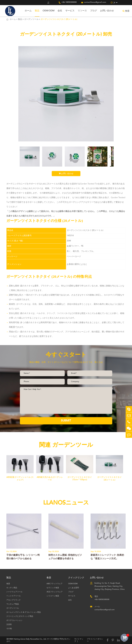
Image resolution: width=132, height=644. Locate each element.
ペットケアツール (14, 596)
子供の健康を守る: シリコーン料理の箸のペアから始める (23, 557)
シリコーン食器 (53, 596)
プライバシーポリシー (95, 640)
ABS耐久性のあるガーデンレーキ (50, 479)
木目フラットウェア (55, 592)
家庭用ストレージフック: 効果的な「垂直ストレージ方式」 (107, 557)
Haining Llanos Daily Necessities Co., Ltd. (30, 639)
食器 (8, 584)
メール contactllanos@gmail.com (104, 608)
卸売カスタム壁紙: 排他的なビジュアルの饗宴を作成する (65, 557)
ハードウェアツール (14, 592)
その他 (9, 629)
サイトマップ (79, 640)
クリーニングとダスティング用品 (20, 616)
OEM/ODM (48, 11)
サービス (70, 11)
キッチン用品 (12, 588)
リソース (82, 11)
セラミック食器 (53, 588)
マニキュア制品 (13, 604)
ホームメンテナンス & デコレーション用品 (24, 612)
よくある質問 (74, 588)
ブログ (94, 11)
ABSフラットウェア (54, 584)
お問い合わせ (107, 11)
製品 (37, 11)
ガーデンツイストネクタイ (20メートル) (59, 19)
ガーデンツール (31, 19)
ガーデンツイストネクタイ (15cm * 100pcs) (80, 479)
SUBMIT (66, 421)
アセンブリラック (14, 600)
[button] (110, 156)
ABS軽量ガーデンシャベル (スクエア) (20, 479)
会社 (60, 11)
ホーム (28, 11)
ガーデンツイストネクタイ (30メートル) (109, 479)
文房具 (9, 624)
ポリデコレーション (14, 620)
